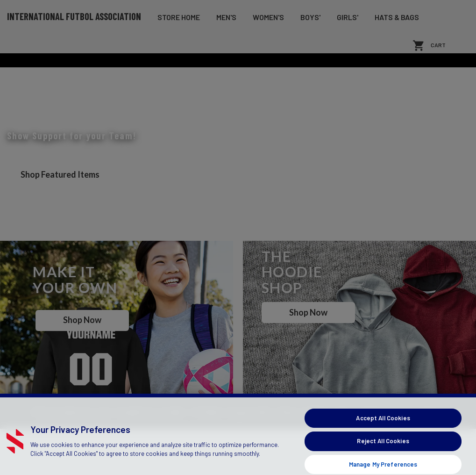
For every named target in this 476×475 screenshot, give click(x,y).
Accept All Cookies (383, 447)
